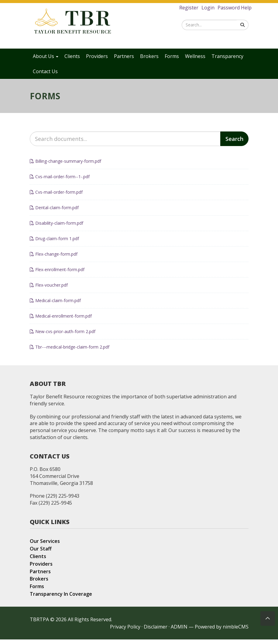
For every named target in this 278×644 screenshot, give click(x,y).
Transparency (227, 56)
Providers (97, 56)
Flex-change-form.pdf (54, 259)
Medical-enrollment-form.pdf (61, 320)
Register (189, 8)
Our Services (45, 546)
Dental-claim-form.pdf (54, 212)
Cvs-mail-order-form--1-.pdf (60, 181)
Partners (124, 56)
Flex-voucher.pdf (49, 290)
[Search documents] (125, 143)
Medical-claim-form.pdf (55, 305)
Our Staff (41, 553)
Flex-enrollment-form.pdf (57, 274)
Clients (72, 56)
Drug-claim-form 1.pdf (54, 243)
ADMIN (179, 631)
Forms (172, 56)
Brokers (149, 56)
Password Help (235, 8)
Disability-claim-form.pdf (57, 228)
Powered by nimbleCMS (222, 631)
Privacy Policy (125, 631)
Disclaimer (156, 631)
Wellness (195, 56)
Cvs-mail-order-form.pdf (56, 197)
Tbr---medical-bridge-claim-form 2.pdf (70, 351)
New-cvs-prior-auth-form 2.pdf (63, 336)
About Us (46, 56)
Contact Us (45, 71)
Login (208, 8)
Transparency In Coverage (61, 598)
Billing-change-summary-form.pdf (65, 166)
